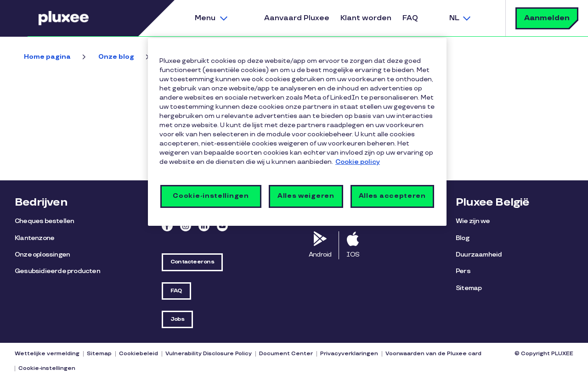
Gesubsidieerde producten (57, 271)
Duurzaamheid (479, 254)
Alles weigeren (306, 196)
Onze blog (116, 57)
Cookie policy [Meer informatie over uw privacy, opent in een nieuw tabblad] (358, 162)
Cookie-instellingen (47, 368)
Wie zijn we (473, 221)
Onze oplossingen (42, 254)
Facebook (167, 226)
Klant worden (366, 18)
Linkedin (204, 226)
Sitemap (469, 288)
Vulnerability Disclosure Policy (209, 354)
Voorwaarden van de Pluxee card (433, 354)
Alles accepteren (392, 196)
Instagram (186, 226)
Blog (462, 238)
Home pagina (47, 57)
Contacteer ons (192, 262)
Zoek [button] (487, 18)
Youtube (222, 226)
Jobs (177, 319)
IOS (353, 254)
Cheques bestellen (44, 221)
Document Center (286, 354)
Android (320, 254)
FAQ (410, 18)
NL (454, 18)
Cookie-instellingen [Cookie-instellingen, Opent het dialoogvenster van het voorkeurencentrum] (211, 196)
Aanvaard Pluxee (297, 18)
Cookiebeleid (139, 354)
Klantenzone (34, 238)
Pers (463, 271)
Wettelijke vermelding (47, 354)
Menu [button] (205, 18)
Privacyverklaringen (349, 354)
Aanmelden (547, 18)
